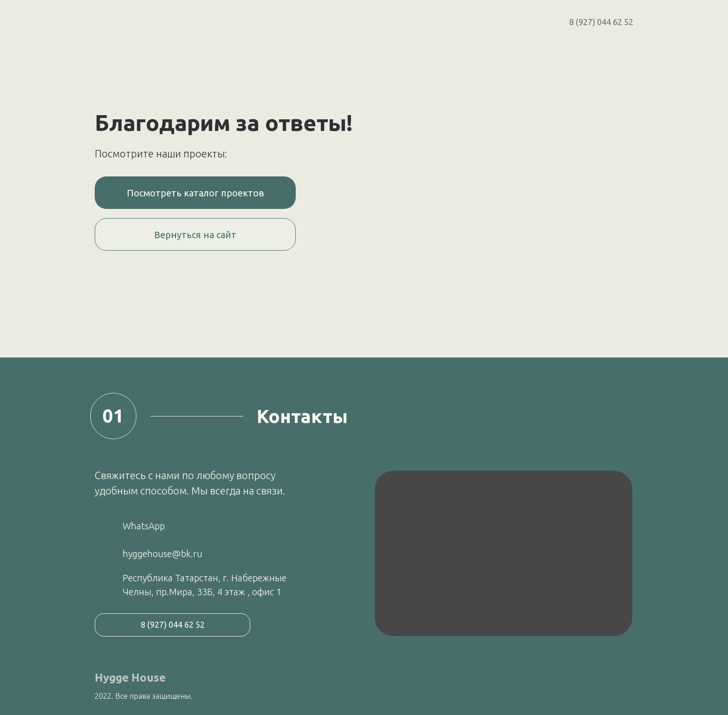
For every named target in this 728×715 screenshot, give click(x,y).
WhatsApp (144, 526)
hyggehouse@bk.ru (162, 554)
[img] (504, 553)
